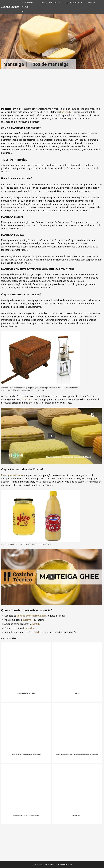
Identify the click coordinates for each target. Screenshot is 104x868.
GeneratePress (66, 864)
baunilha (30, 628)
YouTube (26, 7)
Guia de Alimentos (75, 2)
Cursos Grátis (30, 2)
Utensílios (91, 2)
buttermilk (66, 112)
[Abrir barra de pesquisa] (23, 11)
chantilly (35, 624)
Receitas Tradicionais (52, 2)
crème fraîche (34, 632)
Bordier (27, 399)
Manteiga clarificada (11, 475)
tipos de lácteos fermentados (32, 616)
